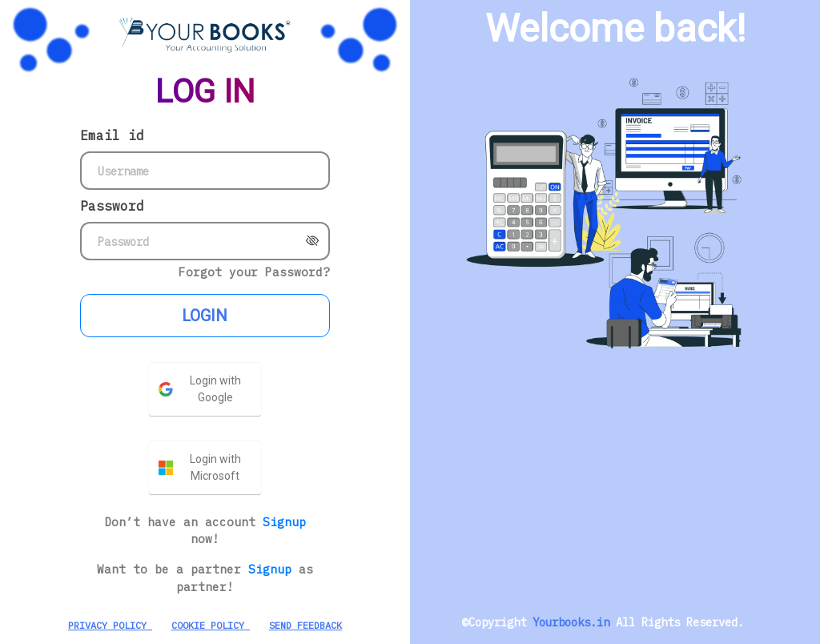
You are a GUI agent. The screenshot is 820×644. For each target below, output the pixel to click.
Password (112, 206)
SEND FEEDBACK (305, 625)
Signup (284, 522)
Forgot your (254, 272)
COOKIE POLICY (211, 625)
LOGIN (205, 316)
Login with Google (215, 389)
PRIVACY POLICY (110, 625)
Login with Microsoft (215, 467)
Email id (112, 135)
